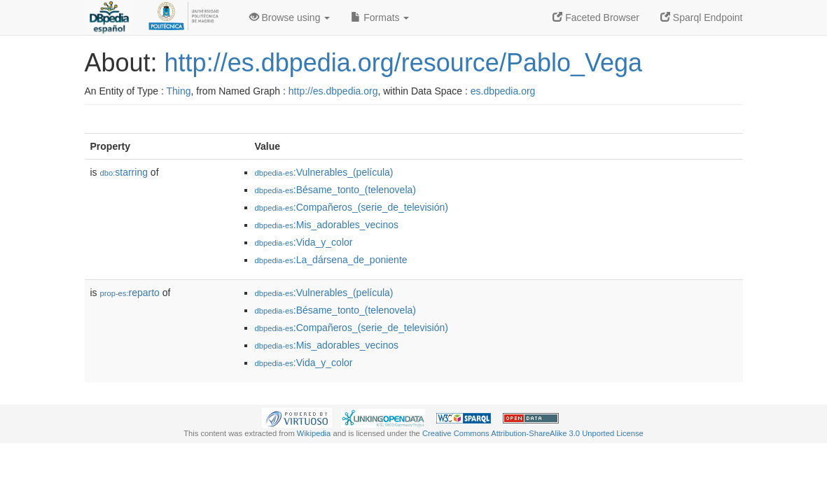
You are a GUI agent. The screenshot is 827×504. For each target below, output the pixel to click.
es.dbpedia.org (503, 91)
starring (124, 172)
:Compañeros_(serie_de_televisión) (352, 207)
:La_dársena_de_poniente (331, 260)
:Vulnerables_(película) (324, 172)
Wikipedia (314, 433)
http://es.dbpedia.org (333, 91)
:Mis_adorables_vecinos (327, 225)
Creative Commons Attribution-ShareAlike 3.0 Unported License (533, 433)
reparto (130, 293)
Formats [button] (380, 17)
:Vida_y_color (304, 242)
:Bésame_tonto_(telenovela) (335, 190)
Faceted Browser (596, 17)
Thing (179, 91)
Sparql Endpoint (702, 17)
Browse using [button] (290, 17)
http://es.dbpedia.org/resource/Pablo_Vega (404, 63)
